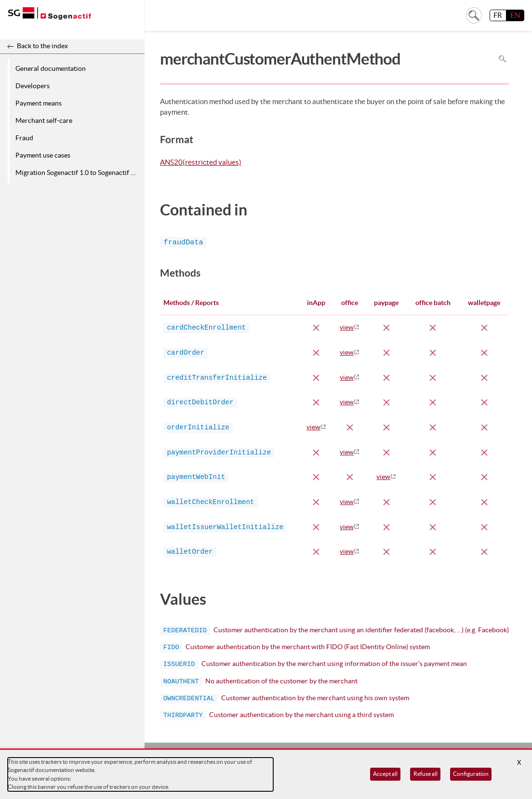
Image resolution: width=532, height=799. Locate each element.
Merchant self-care (44, 120)
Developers (33, 86)
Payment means (39, 103)
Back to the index (42, 46)
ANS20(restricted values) (201, 163)
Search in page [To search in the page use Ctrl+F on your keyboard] (502, 59)
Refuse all (426, 774)
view (347, 327)
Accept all (385, 774)
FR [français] (498, 15)
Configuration (471, 774)
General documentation (51, 68)
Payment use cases (43, 155)
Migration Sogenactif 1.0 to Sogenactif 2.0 (78, 173)
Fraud (24, 138)
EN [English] (515, 15)
